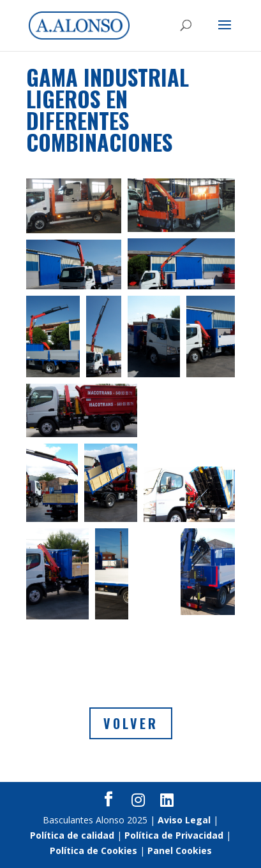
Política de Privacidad (174, 835)
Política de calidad (72, 835)
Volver (131, 723)
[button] (74, 206)
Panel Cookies (180, 850)
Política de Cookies (93, 850)
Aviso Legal (184, 820)
